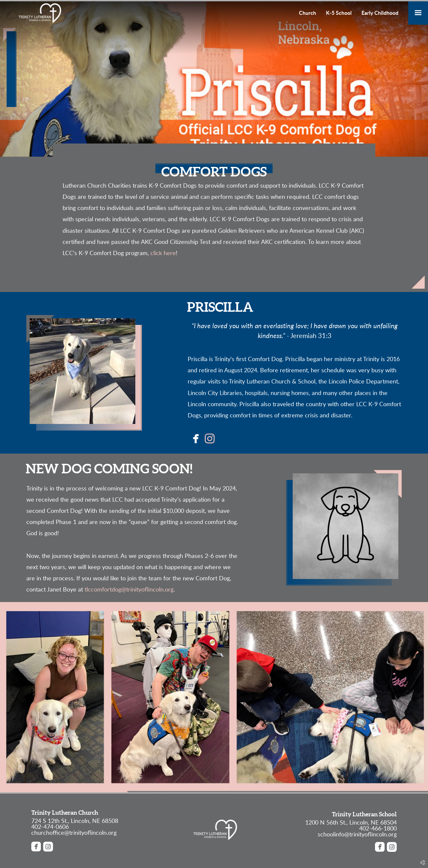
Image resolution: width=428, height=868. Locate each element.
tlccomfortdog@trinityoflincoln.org (129, 590)
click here (163, 253)
